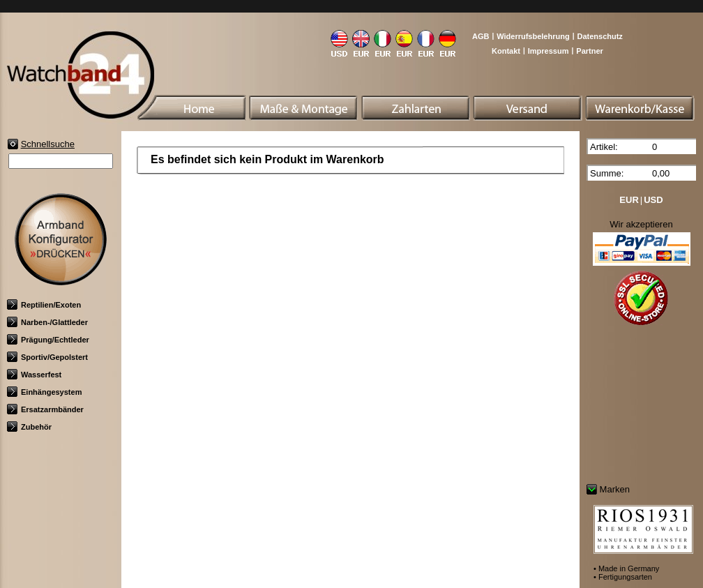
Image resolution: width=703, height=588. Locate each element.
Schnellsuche (48, 144)
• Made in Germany (626, 568)
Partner (590, 51)
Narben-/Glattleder (47, 322)
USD (653, 200)
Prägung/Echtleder (48, 340)
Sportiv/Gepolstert (47, 357)
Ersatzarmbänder (45, 409)
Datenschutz (599, 36)
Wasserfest (34, 375)
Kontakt (506, 51)
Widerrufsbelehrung (533, 36)
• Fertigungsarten (623, 577)
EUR (629, 200)
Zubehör (29, 427)
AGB (481, 36)
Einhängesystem (44, 392)
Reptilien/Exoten (44, 305)
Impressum (549, 51)
